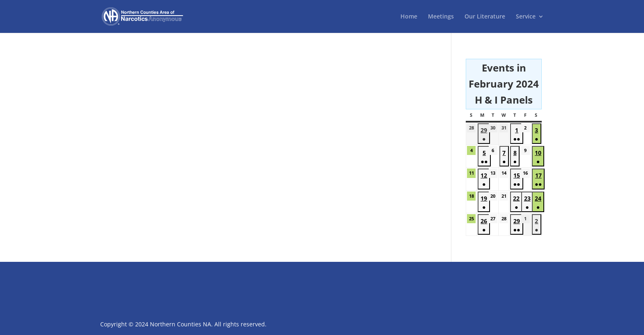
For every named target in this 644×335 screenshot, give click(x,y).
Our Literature (485, 17)
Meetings (441, 17)
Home (409, 17)
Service (526, 17)
